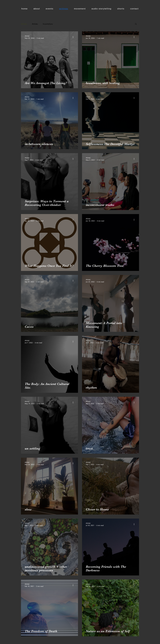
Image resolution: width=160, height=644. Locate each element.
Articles (24, 24)
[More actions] (74, 37)
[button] (136, 24)
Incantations (48, 24)
